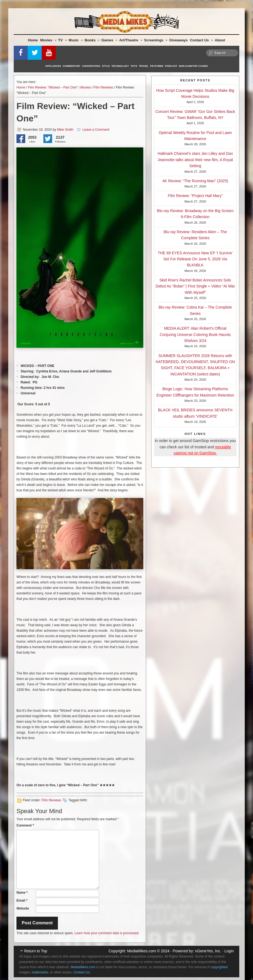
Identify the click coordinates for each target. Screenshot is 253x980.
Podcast (171, 66)
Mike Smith (65, 130)
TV (63, 40)
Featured (157, 66)
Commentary (72, 66)
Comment (25, 825)
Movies (48, 40)
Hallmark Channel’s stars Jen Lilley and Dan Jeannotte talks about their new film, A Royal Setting (195, 160)
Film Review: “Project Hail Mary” (195, 196)
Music (76, 40)
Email (22, 901)
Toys (134, 66)
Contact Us (201, 40)
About (220, 40)
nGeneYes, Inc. (208, 951)
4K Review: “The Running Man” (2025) (195, 181)
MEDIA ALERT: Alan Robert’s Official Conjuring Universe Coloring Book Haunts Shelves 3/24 (195, 334)
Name (22, 893)
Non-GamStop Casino (193, 66)
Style (106, 66)
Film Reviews (103, 87)
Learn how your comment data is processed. (107, 933)
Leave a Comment (96, 130)
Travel (144, 66)
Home (33, 40)
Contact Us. (82, 972)
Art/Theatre (131, 40)
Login (229, 951)
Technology (120, 66)
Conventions (91, 66)
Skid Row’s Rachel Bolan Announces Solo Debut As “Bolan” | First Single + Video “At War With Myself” (195, 286)
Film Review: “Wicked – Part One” (53, 87)
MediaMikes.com (141, 951)
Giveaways (178, 40)
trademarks (40, 972)
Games (109, 40)
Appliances (53, 66)
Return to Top (36, 951)
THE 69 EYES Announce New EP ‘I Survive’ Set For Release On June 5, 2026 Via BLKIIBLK (195, 259)
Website (23, 908)
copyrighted (219, 967)
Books (92, 40)
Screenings (156, 40)
